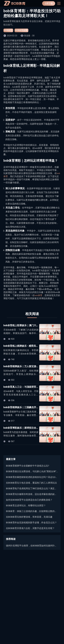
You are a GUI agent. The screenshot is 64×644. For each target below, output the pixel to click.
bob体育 (38, 295)
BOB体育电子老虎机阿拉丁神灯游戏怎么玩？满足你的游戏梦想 (32, 488)
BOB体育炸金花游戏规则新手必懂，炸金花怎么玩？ (31, 523)
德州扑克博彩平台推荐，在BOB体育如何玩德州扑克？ (32, 546)
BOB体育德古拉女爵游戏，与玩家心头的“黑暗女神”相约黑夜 (32, 471)
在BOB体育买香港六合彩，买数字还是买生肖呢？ (30, 528)
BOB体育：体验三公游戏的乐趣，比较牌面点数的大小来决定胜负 (32, 511)
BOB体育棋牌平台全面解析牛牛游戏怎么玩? (27, 466)
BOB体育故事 (21, 30)
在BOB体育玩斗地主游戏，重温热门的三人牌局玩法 (31, 483)
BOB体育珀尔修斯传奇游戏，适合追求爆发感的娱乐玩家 (32, 494)
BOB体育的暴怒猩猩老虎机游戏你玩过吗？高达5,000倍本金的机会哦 (32, 477)
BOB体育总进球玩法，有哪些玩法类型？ (26, 506)
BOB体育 (8, 30)
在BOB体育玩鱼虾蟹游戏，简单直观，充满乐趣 (29, 517)
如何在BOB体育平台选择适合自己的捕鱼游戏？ (29, 500)
